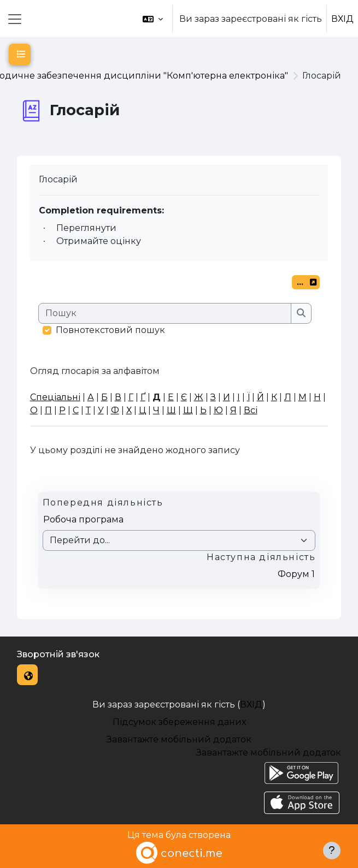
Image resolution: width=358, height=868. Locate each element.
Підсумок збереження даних (179, 722)
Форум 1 (296, 574)
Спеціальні (55, 397)
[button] (153, 19)
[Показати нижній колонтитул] (332, 851)
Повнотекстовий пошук (110, 330)
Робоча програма (83, 519)
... (308, 284)
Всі (251, 410)
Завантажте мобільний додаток (179, 739)
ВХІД (342, 19)
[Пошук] (165, 313)
